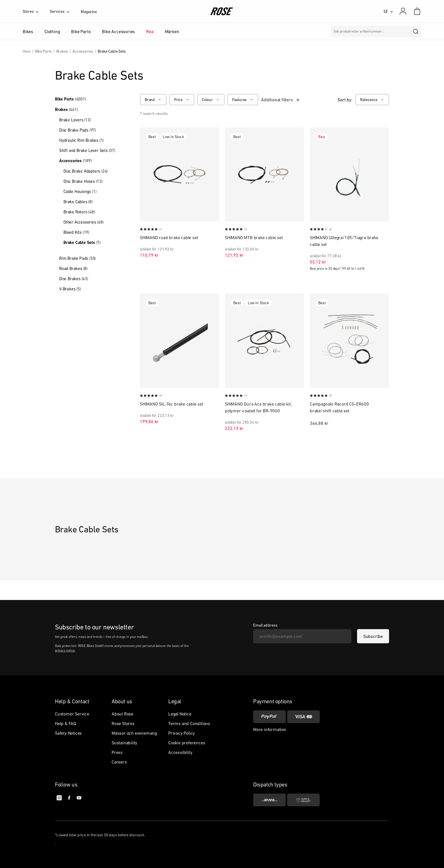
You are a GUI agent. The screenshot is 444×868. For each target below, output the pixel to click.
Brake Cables (78, 202)
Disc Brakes (74, 279)
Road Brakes (73, 268)
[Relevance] (372, 100)
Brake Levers (75, 120)
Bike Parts (71, 99)
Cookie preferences (187, 743)
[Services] (65, 11)
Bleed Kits (76, 232)
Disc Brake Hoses (83, 181)
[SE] (388, 11)
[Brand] (153, 100)
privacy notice (65, 650)
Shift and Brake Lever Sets (87, 150)
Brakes (66, 110)
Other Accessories (84, 222)
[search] (416, 31)
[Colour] (211, 100)
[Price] (182, 100)
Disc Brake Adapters (86, 171)
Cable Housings (80, 191)
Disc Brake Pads (78, 130)
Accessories (75, 161)
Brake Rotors (79, 212)
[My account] (403, 11)
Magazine (89, 12)
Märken (172, 31)
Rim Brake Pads (77, 258)
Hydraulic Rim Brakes (81, 140)
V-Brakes (70, 289)
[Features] (243, 100)
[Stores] (36, 11)
